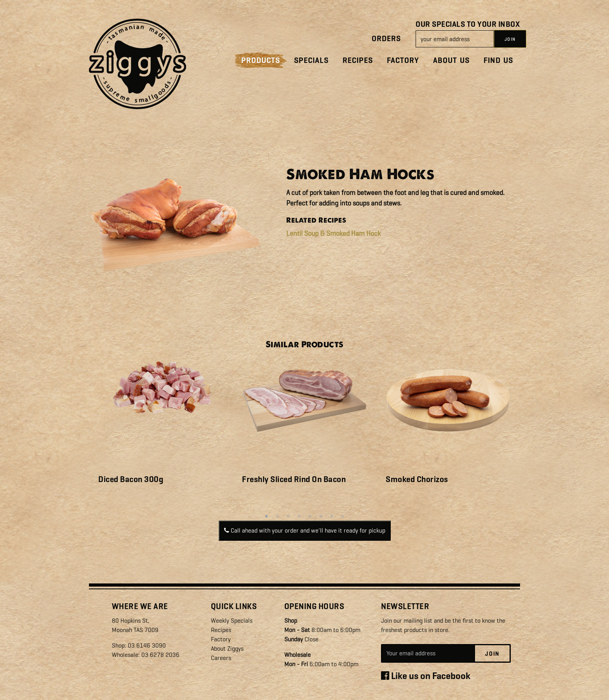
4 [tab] (299, 516)
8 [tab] (343, 516)
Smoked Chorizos (417, 479)
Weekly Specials (232, 621)
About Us (451, 60)
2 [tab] (277, 516)
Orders (386, 39)
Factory (403, 60)
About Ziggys (227, 649)
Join (492, 654)
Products (261, 60)
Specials (311, 60)
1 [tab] (266, 516)
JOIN (510, 39)
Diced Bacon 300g (131, 479)
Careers (221, 658)
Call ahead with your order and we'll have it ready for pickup (305, 530)
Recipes (358, 60)
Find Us (498, 60)
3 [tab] (288, 516)
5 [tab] (310, 516)
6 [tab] (321, 516)
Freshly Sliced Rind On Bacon (294, 479)
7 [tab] (332, 516)
